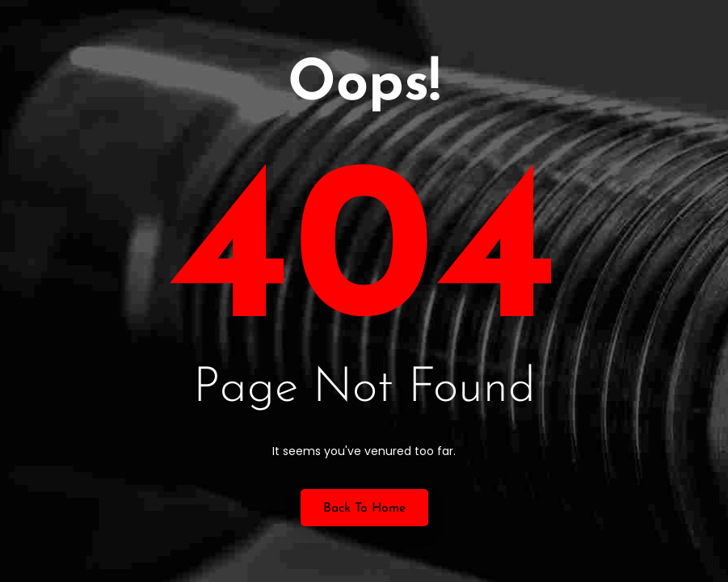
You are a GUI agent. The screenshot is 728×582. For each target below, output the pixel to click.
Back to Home (364, 508)
